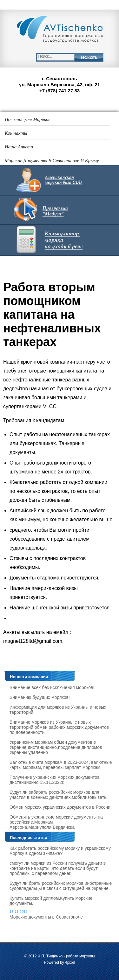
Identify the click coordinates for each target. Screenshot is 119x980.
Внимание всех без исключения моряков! (52, 687)
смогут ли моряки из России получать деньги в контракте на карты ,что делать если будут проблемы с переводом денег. (58, 868)
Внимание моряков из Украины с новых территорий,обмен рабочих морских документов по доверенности (59, 727)
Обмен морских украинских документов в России (60, 807)
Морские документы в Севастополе (61, 915)
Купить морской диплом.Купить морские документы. (51, 901)
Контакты (16, 133)
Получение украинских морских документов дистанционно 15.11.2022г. (55, 780)
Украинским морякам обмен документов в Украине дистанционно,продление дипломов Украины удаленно (56, 747)
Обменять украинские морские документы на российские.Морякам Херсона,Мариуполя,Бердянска (56, 822)
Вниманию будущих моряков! (40, 697)
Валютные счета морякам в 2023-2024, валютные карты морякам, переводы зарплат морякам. (61, 765)
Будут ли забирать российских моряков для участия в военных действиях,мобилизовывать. (59, 795)
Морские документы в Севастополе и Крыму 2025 (52, 162)
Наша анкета (19, 147)
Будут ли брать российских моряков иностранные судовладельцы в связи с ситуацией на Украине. (61, 886)
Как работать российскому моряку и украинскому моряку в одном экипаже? (60, 851)
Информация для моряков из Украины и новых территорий (58, 710)
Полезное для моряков (28, 119)
